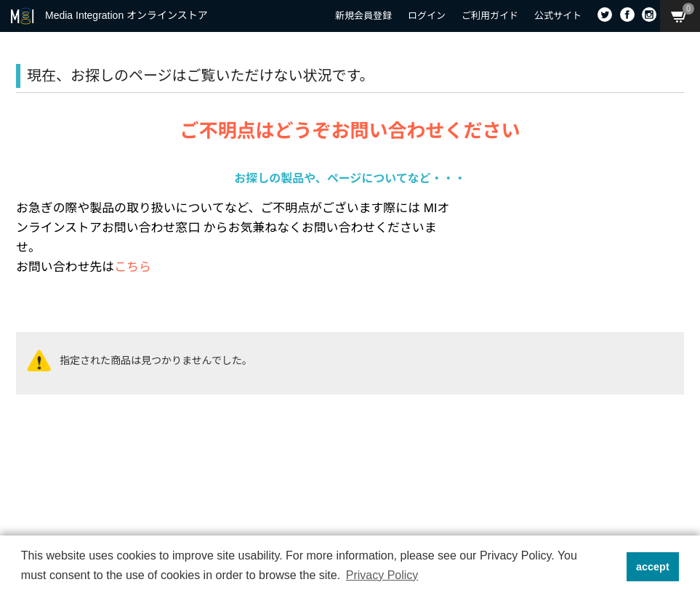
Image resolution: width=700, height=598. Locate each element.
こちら (133, 267)
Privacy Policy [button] (382, 575)
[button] (611, 567)
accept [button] (653, 567)
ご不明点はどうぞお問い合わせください (350, 131)
